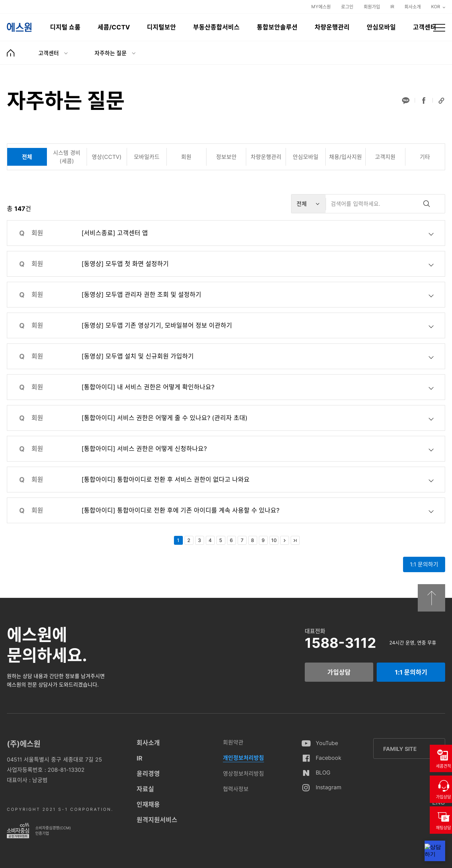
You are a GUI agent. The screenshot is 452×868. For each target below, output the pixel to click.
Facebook (329, 758)
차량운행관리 (332, 27)
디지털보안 (161, 27)
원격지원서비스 (157, 820)
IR (392, 7)
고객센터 (425, 27)
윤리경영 (148, 774)
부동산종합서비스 (216, 27)
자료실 (145, 789)
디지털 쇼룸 (65, 27)
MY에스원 (321, 7)
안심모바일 (381, 27)
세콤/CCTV (114, 27)
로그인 (347, 7)
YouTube (327, 743)
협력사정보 (236, 789)
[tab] (27, 157)
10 (274, 540)
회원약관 (233, 742)
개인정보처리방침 (243, 758)
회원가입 (372, 7)
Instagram (329, 787)
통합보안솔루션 (277, 27)
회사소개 (413, 7)
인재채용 (148, 804)
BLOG (323, 772)
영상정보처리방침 (243, 773)
